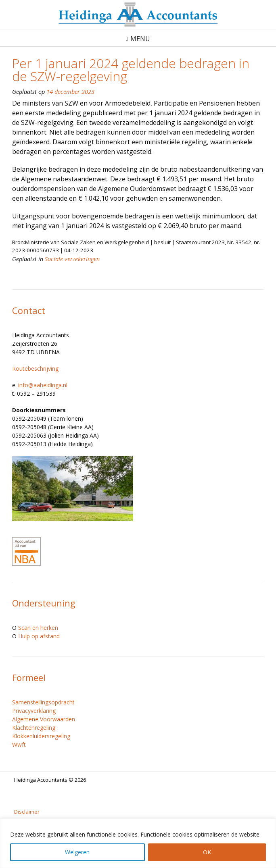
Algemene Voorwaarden (44, 719)
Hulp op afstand (39, 636)
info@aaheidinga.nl (43, 385)
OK (207, 852)
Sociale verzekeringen (72, 259)
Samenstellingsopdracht (43, 702)
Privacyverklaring (34, 711)
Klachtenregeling (34, 728)
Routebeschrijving (35, 369)
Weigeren (77, 852)
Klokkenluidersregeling (41, 736)
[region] (138, 843)
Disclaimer (27, 812)
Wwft (19, 744)
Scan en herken (38, 628)
